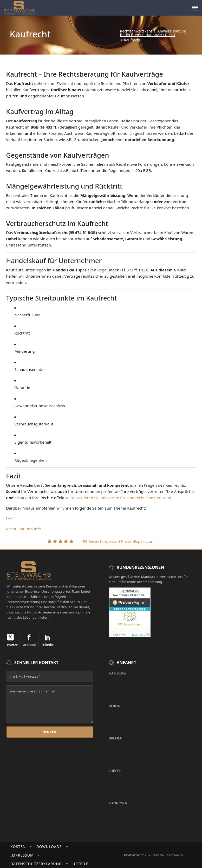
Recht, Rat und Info (24, 529)
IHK (9, 518)
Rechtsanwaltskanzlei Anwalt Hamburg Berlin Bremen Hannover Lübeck (153, 33)
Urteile (80, 864)
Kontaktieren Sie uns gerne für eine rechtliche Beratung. (121, 498)
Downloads (49, 847)
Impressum (22, 855)
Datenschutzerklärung (36, 864)
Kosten (18, 847)
